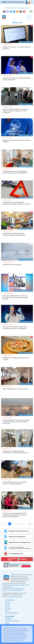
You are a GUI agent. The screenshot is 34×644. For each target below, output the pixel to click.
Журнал (8, 608)
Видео (7, 602)
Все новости (10, 600)
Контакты (8, 618)
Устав (7, 623)
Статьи (7, 606)
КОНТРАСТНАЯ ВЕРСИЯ (17, 8)
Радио (7, 604)
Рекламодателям (11, 613)
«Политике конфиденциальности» (13, 640)
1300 (30, 524)
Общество (29, 42)
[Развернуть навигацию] (29, 17)
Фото (7, 611)
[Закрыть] (31, 628)
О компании (10, 616)
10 (24, 524)
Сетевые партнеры (12, 621)
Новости (22, 42)
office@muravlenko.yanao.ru (15, 597)
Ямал (23, 291)
